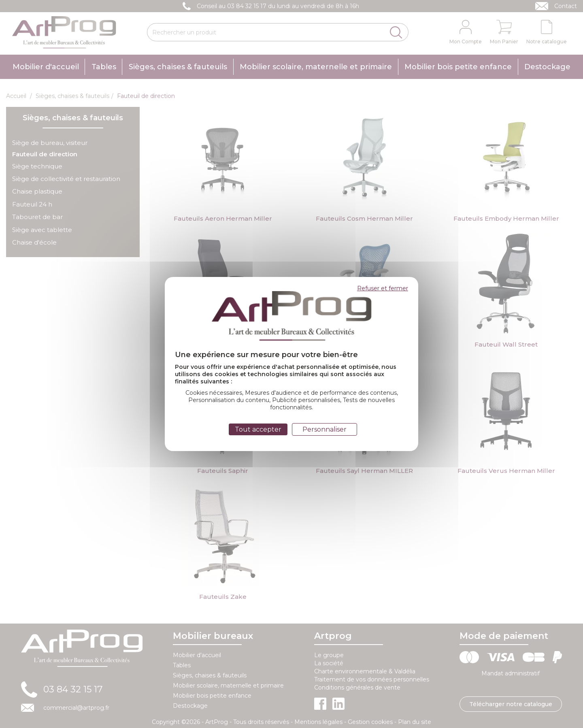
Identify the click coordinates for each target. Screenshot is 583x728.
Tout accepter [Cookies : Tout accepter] (258, 429)
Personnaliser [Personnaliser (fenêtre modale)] (324, 429)
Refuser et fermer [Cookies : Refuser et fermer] (383, 288)
